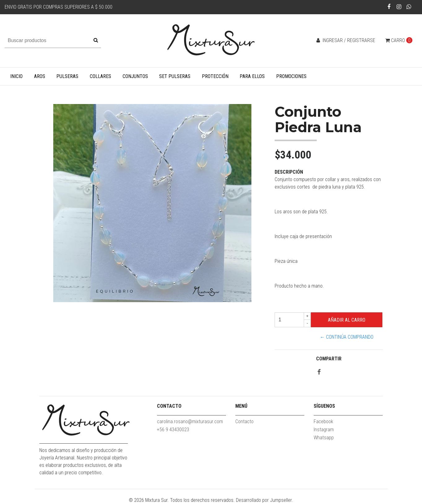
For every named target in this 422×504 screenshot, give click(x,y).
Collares (100, 76)
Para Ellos (252, 76)
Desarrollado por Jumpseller (264, 500)
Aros (40, 76)
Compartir (329, 359)
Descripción (289, 172)
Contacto (244, 421)
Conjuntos (135, 76)
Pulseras (67, 76)
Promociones (291, 76)
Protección (215, 76)
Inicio (16, 76)
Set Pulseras (175, 76)
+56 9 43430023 (173, 430)
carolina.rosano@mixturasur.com (190, 421)
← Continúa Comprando (347, 337)
